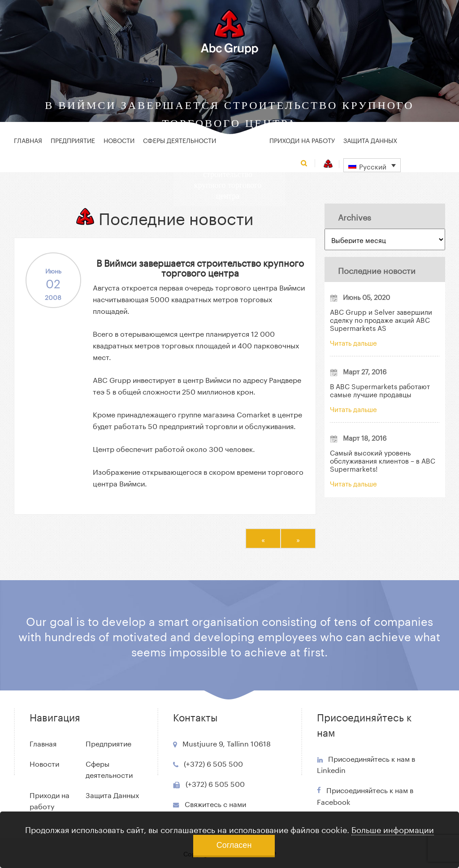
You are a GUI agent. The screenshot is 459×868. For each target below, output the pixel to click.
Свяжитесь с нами (215, 803)
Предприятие (73, 140)
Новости (119, 140)
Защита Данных (370, 140)
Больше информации (393, 829)
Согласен (234, 845)
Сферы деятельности (180, 140)
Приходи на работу (302, 140)
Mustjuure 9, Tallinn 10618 (227, 743)
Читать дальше (353, 342)
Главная (28, 140)
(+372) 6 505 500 (213, 763)
